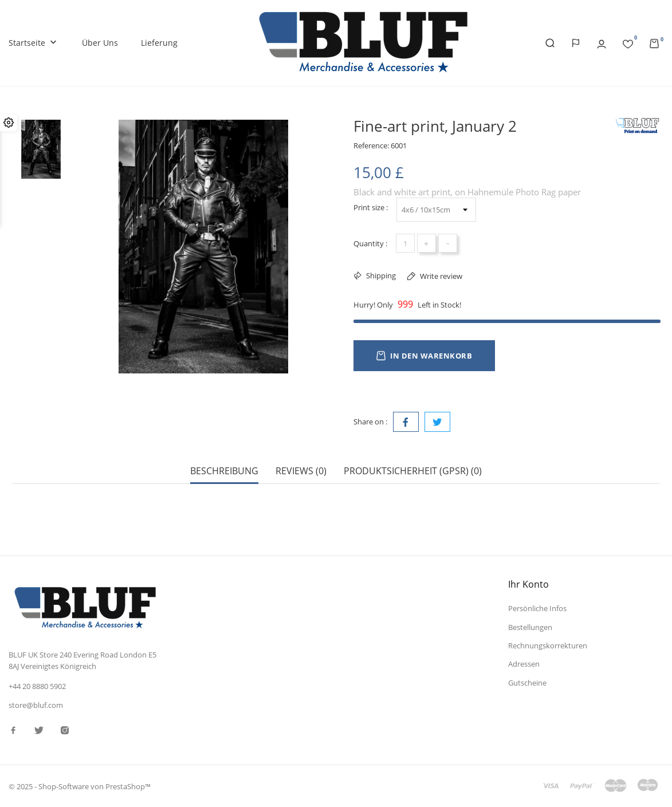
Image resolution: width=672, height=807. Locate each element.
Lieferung (159, 43)
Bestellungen (530, 627)
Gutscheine (527, 682)
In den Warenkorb (424, 356)
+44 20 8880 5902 (37, 686)
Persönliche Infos (537, 608)
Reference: (371, 145)
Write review (440, 276)
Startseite (34, 43)
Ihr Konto (528, 584)
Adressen (524, 664)
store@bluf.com (36, 705)
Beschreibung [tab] (224, 471)
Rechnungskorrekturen (548, 645)
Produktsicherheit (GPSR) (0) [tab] (413, 471)
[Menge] (405, 243)
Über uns (100, 43)
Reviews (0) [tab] (301, 471)
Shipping (380, 275)
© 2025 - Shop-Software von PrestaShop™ (80, 786)
